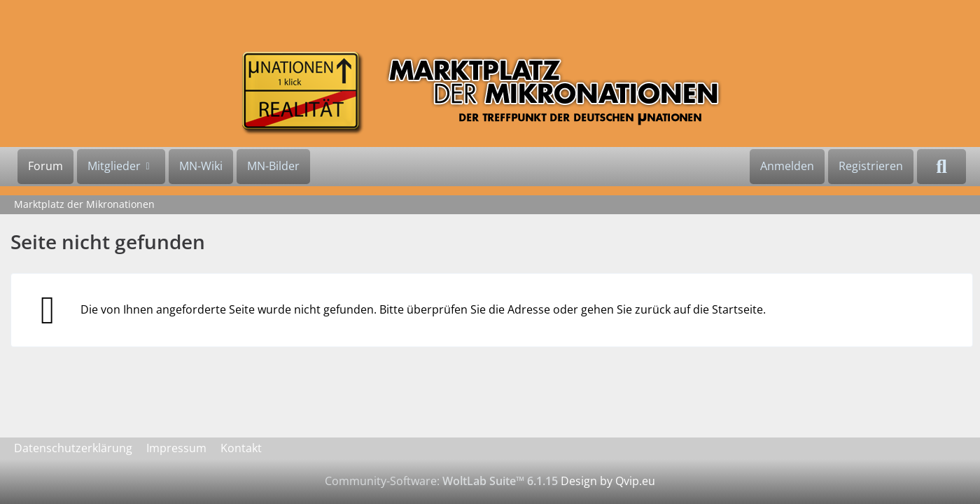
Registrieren (871, 166)
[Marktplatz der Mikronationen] (490, 93)
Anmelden (787, 166)
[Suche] (941, 167)
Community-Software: (441, 481)
